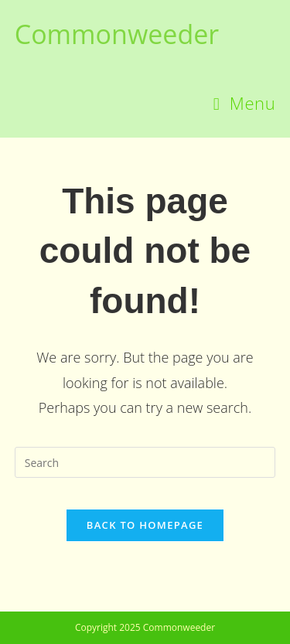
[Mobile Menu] (244, 103)
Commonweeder (117, 34)
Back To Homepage (145, 525)
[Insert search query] (145, 462)
